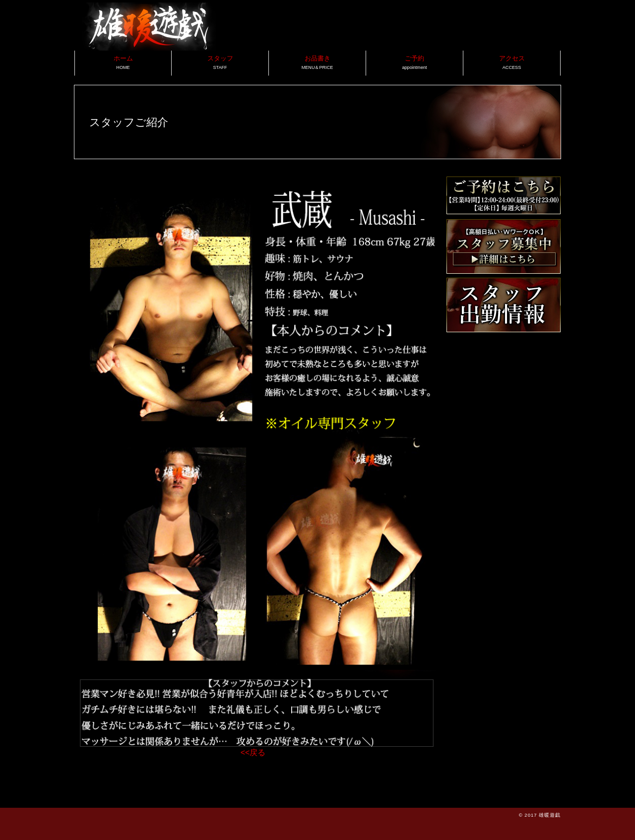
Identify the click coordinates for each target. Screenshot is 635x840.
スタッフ (220, 62)
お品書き (317, 62)
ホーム (123, 62)
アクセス (512, 62)
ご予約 (414, 62)
